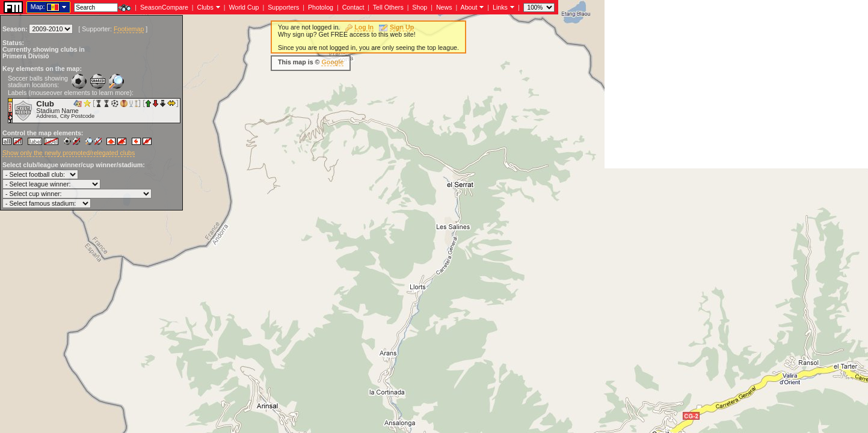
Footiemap (129, 29)
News (444, 7)
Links (500, 7)
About (469, 7)
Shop (420, 7)
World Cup (244, 7)
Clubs (205, 7)
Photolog (321, 7)
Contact (353, 7)
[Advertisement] (736, 84)
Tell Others (388, 7)
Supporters (283, 7)
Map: (38, 7)
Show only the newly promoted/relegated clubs (69, 153)
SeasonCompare (164, 7)
